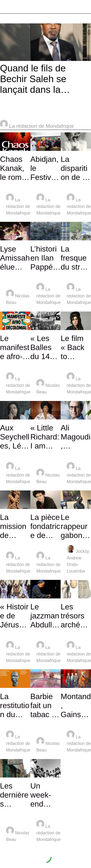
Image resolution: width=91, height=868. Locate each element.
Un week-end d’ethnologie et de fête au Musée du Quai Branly (44, 795)
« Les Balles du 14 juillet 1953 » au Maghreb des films (44, 347)
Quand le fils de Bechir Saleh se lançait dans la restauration (33, 79)
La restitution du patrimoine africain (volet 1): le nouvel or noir (15, 706)
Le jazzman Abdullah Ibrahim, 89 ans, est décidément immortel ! (45, 616)
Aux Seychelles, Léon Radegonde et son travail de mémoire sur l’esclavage (15, 437)
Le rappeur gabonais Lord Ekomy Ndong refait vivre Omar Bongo (74, 526)
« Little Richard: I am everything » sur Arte (45, 437)
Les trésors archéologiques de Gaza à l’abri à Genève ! (76, 616)
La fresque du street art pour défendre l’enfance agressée (76, 258)
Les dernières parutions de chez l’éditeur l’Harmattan (14, 795)
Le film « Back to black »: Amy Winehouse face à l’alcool (76, 347)
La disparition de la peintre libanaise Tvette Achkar (75, 168)
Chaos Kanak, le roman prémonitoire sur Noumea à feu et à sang (15, 168)
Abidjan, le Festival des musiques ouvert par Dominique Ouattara (45, 168)
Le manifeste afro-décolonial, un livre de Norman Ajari (15, 347)
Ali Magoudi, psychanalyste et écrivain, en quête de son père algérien (76, 437)
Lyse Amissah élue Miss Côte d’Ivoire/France (15, 258)
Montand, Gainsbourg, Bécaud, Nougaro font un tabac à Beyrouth (76, 706)
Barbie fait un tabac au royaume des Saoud (45, 706)
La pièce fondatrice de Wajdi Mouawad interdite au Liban (45, 526)
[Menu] (7, 7)
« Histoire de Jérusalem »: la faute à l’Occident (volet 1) (15, 616)
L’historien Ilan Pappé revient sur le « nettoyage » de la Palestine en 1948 (45, 258)
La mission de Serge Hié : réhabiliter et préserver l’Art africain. (15, 526)
